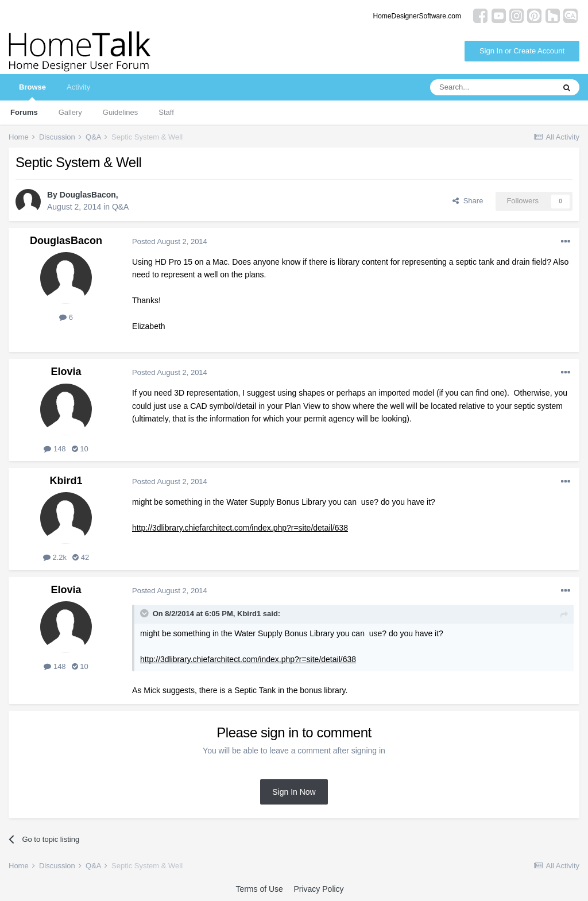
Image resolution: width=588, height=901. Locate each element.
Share (468, 201)
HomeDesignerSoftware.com (417, 16)
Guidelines (120, 112)
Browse (32, 92)
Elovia (66, 372)
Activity (78, 87)
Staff (166, 112)
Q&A (121, 207)
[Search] (492, 87)
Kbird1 (66, 481)
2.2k (55, 557)
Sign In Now (294, 792)
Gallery (70, 112)
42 (81, 557)
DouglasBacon (88, 195)
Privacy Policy (318, 889)
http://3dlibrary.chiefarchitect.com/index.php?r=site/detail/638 (240, 528)
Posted (170, 241)
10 (80, 449)
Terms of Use (259, 889)
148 (55, 449)
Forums (24, 112)
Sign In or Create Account (522, 51)
